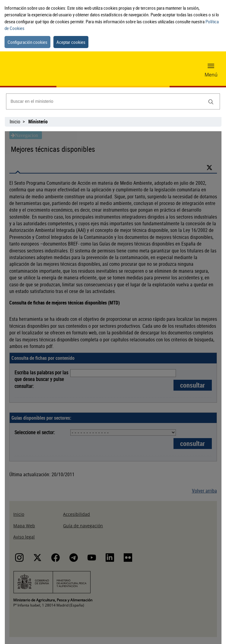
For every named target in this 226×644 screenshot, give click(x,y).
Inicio (15, 122)
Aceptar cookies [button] (71, 42)
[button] (211, 66)
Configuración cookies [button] (27, 42)
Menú (211, 75)
